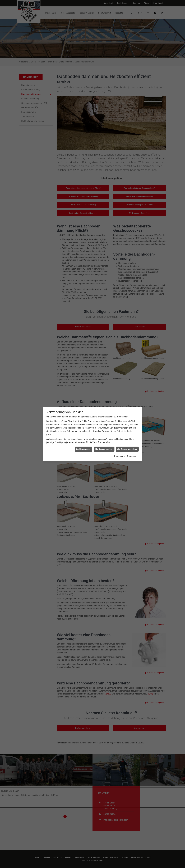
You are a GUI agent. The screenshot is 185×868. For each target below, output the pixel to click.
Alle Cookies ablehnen (104, 439)
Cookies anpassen (84, 439)
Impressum (119, 446)
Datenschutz (133, 446)
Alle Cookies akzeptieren (127, 439)
